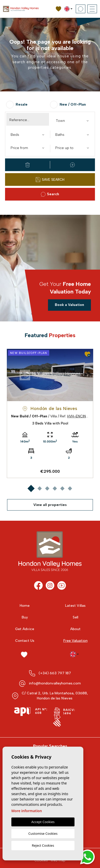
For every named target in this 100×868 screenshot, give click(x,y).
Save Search (50, 180)
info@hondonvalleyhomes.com (55, 683)
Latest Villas (75, 606)
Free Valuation (76, 641)
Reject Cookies (43, 845)
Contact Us (25, 641)
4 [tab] (55, 488)
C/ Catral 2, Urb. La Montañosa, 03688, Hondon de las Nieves (55, 696)
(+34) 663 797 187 (55, 673)
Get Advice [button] (25, 629)
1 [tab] (31, 488)
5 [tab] (62, 488)
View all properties (50, 505)
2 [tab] (40, 488)
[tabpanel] (50, 413)
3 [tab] (47, 488)
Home (25, 606)
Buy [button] (25, 617)
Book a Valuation (69, 305)
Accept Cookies (43, 822)
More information (27, 811)
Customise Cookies (43, 833)
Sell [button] (76, 617)
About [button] (75, 629)
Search (50, 194)
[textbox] (73, 121)
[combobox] (72, 120)
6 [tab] (70, 488)
